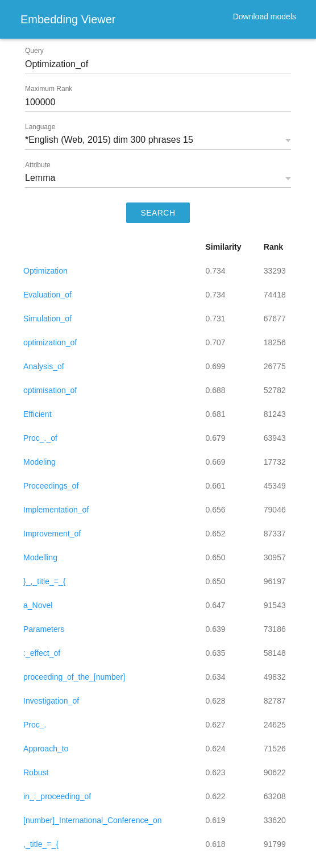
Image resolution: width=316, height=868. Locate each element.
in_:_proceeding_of (57, 796)
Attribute (38, 165)
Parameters (44, 629)
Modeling (39, 462)
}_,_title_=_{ (44, 581)
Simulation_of (47, 319)
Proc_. (35, 725)
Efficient (38, 414)
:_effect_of (42, 653)
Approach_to (46, 749)
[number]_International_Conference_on (93, 820)
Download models (265, 16)
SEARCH (158, 213)
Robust (36, 772)
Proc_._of (40, 438)
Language (40, 127)
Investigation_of (51, 701)
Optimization (45, 271)
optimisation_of (50, 390)
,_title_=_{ (41, 844)
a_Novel (38, 605)
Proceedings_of (51, 486)
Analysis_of (44, 366)
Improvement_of (52, 534)
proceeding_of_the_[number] (74, 677)
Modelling (40, 557)
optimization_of (50, 342)
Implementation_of (56, 510)
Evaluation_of (47, 295)
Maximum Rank (49, 89)
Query (34, 51)
